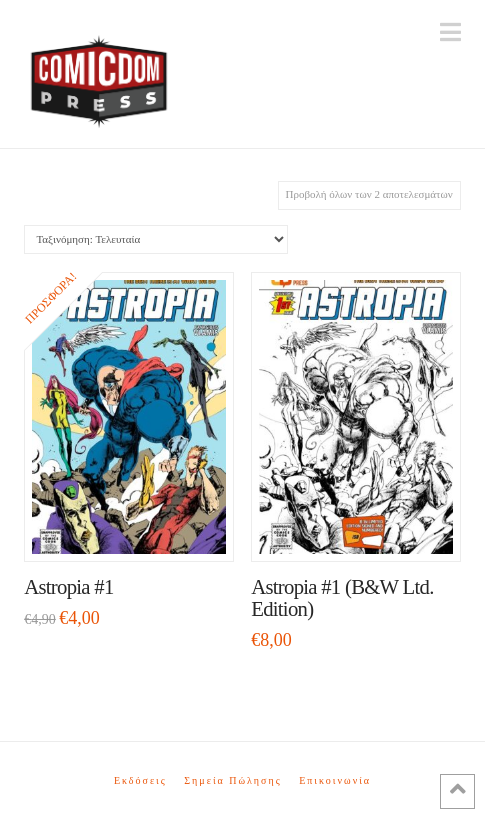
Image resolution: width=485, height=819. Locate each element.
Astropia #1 (68, 587)
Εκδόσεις (140, 780)
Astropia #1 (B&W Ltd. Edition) (342, 598)
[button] (450, 32)
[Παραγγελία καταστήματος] (155, 239)
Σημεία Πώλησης (232, 780)
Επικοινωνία (335, 780)
